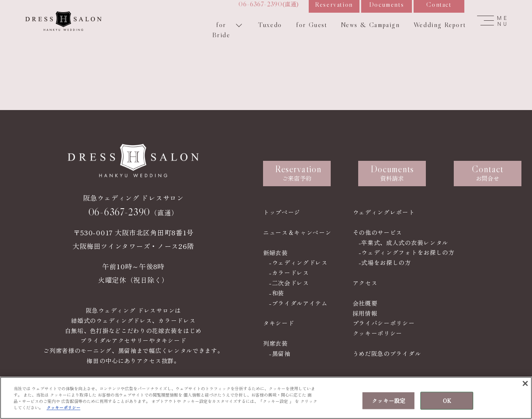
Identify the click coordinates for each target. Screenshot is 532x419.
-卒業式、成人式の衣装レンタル (404, 243)
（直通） (133, 222)
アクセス (365, 283)
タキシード (279, 323)
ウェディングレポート (384, 212)
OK (447, 401)
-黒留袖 (280, 353)
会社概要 (365, 303)
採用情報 (365, 313)
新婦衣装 (276, 253)
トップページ (282, 212)
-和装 (277, 293)
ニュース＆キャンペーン (297, 232)
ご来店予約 (298, 173)
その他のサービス (378, 232)
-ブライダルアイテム (298, 303)
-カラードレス (289, 273)
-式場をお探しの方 (385, 262)
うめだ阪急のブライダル (387, 353)
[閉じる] (525, 383)
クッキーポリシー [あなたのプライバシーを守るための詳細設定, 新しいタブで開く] (63, 407)
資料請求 (392, 173)
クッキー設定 (388, 401)
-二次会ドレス (289, 283)
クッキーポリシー (378, 333)
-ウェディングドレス (298, 262)
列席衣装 (276, 343)
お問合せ (488, 173)
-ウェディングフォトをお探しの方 (407, 252)
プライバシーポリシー (384, 323)
